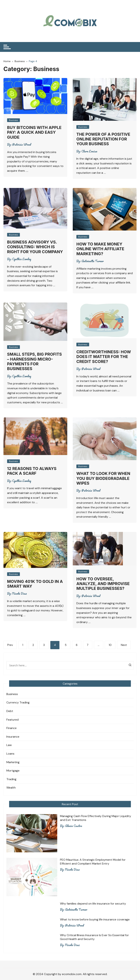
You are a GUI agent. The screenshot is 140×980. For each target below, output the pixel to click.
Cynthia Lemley (22, 259)
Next (124, 645)
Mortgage (13, 771)
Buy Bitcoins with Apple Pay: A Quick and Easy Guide (34, 132)
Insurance (13, 737)
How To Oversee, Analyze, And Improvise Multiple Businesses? (103, 584)
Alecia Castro (74, 826)
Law (9, 745)
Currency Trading (18, 702)
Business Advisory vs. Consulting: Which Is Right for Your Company (35, 247)
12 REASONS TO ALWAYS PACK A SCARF (32, 471)
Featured (12, 720)
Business (13, 120)
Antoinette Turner (93, 261)
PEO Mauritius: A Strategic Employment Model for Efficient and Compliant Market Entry (93, 862)
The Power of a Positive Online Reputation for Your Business (103, 139)
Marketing (13, 762)
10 (110, 645)
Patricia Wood (22, 144)
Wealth (11, 788)
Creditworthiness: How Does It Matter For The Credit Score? (104, 357)
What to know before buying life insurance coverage (95, 919)
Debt (10, 711)
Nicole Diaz (20, 593)
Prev (10, 645)
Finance (11, 728)
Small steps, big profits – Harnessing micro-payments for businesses (34, 361)
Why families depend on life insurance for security (93, 904)
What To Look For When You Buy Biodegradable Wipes (103, 478)
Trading (11, 779)
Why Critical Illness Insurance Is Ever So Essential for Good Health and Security (94, 937)
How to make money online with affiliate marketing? (100, 249)
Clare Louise (89, 151)
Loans (10, 754)
